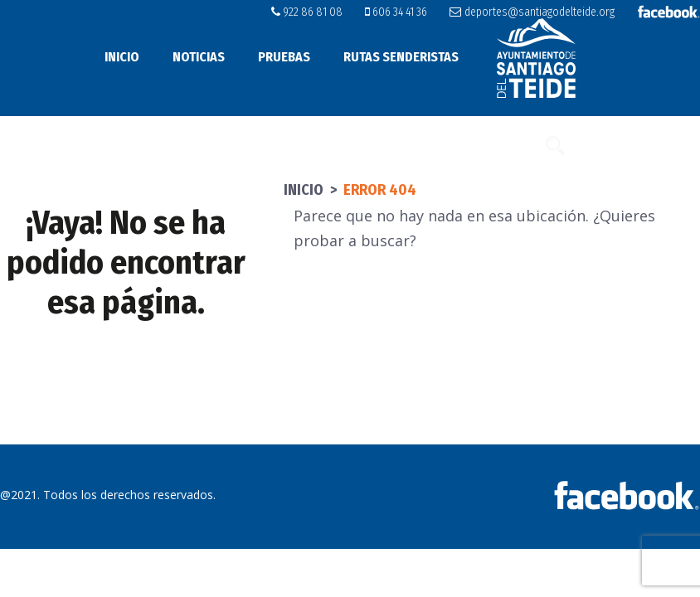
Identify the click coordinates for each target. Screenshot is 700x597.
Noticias (199, 57)
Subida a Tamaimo (400, 145)
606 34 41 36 (396, 12)
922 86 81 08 (307, 12)
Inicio (122, 57)
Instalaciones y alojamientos (229, 145)
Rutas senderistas (401, 57)
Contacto (504, 145)
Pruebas (284, 57)
